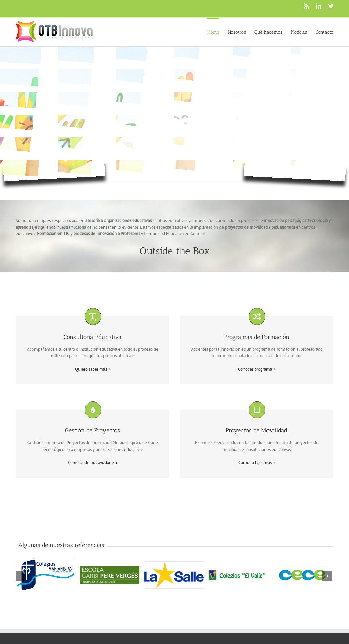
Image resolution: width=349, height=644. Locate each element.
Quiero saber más (91, 369)
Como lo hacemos (255, 463)
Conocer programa (255, 369)
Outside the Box (175, 251)
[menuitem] (217, 32)
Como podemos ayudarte (91, 463)
